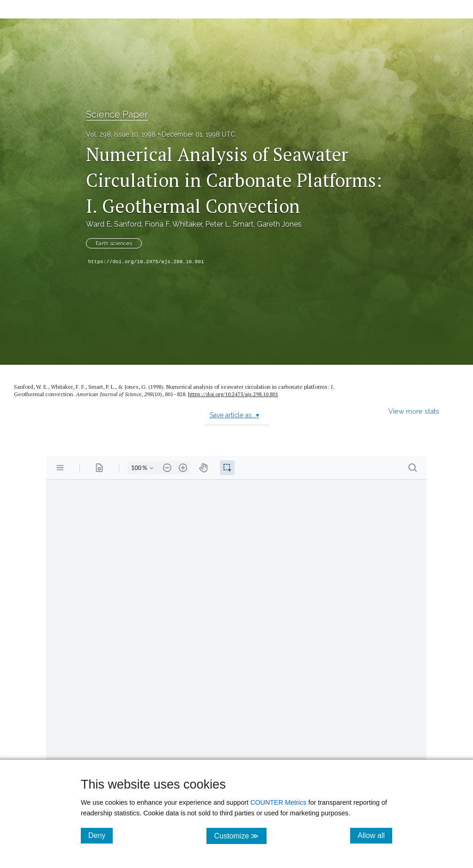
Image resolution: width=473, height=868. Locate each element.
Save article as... (234, 415)
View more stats (414, 411)
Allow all (375, 835)
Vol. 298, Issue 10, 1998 (121, 134)
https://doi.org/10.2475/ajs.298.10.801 (146, 262)
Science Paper (117, 115)
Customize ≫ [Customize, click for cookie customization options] (240, 835)
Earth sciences (114, 243)
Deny (100, 835)
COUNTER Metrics (279, 802)
